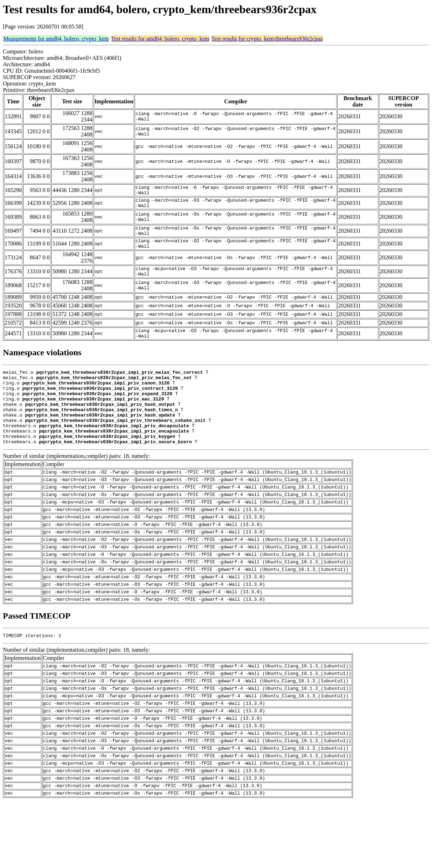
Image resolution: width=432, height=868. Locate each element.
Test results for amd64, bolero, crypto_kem (160, 39)
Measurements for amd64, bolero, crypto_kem (56, 39)
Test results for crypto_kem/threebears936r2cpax (267, 39)
